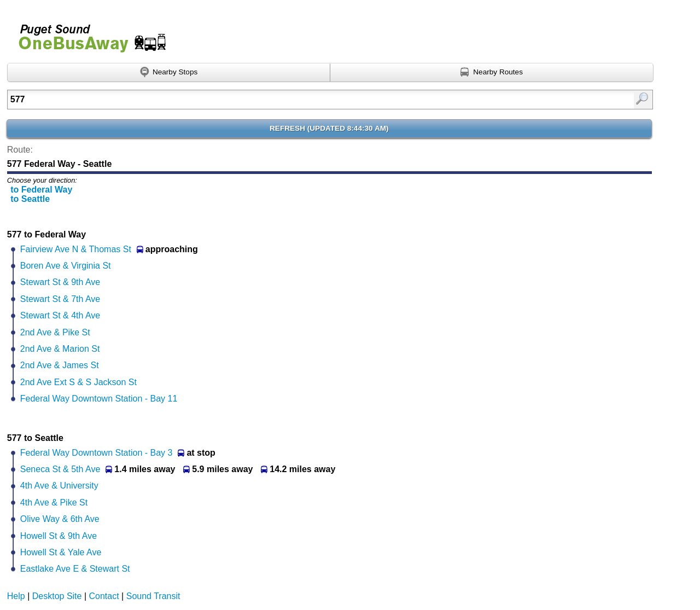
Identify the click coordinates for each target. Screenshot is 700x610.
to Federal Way (41, 190)
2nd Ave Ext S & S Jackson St (78, 382)
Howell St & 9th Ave (59, 536)
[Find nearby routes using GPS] (492, 73)
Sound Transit (153, 596)
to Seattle (30, 199)
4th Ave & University (59, 486)
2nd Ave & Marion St (60, 349)
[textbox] (283, 100)
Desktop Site (57, 596)
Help (16, 596)
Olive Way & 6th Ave (60, 519)
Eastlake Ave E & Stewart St (75, 569)
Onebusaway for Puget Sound (87, 34)
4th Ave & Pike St (54, 502)
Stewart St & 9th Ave (60, 282)
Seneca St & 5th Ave (60, 469)
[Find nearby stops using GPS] (169, 73)
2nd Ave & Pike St (55, 332)
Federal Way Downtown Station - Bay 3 (97, 453)
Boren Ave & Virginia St (66, 266)
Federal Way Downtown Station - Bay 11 (99, 399)
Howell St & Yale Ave (61, 552)
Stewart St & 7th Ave (60, 299)
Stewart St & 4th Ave (60, 315)
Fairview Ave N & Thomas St (76, 249)
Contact (104, 596)
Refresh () (329, 128)
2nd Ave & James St (60, 365)
